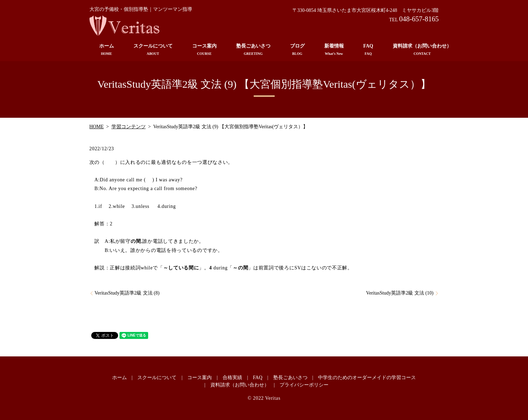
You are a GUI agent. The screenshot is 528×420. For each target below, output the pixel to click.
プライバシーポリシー (304, 385)
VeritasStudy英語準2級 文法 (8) (127, 293)
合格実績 (232, 378)
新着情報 (334, 50)
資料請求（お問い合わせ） (422, 50)
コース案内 (204, 50)
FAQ (368, 50)
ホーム (107, 50)
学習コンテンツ (129, 127)
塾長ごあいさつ (253, 50)
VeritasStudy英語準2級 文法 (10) (400, 293)
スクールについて (153, 50)
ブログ (297, 50)
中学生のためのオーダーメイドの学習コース (367, 378)
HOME (97, 127)
